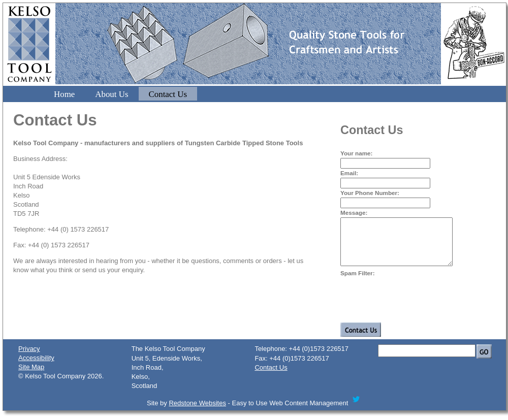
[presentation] (418, 307)
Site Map (31, 376)
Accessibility (36, 367)
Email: (349, 173)
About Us (112, 94)
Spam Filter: (358, 282)
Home (64, 94)
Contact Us (168, 94)
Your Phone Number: (370, 193)
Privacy (29, 358)
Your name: (356, 153)
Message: (354, 213)
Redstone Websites (197, 412)
